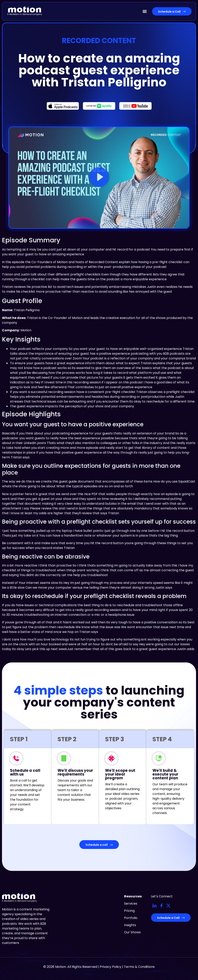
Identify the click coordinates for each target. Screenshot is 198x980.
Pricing (129, 911)
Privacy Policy (110, 967)
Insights (130, 925)
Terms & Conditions (139, 967)
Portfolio (131, 918)
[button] (145, 11)
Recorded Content (99, 41)
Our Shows (132, 932)
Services (131, 904)
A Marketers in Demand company (25, 14)
